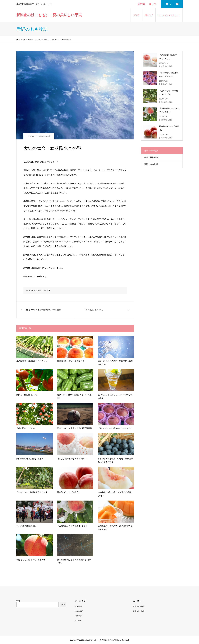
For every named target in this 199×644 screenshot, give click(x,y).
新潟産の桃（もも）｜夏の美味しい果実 (49, 15)
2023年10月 (79, 611)
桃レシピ (149, 15)
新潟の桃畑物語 (151, 157)
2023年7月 (79, 621)
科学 (49, 291)
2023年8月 (79, 616)
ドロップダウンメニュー (169, 15)
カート (174, 4)
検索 (18, 601)
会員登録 (141, 4)
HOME (136, 15)
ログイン (153, 4)
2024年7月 (79, 606)
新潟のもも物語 (44, 136)
